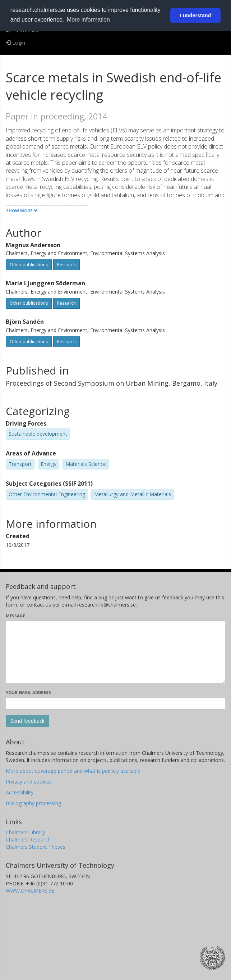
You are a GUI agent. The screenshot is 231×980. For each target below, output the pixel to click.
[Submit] (27, 721)
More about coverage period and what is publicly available (73, 771)
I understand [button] (195, 15)
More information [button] (88, 20)
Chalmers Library (25, 832)
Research (66, 265)
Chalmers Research (28, 840)
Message (15, 616)
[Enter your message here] (115, 652)
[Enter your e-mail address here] (115, 703)
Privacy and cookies (29, 782)
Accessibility (20, 792)
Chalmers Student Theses (36, 847)
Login (15, 43)
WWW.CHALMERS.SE (30, 891)
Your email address (28, 692)
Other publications (29, 265)
